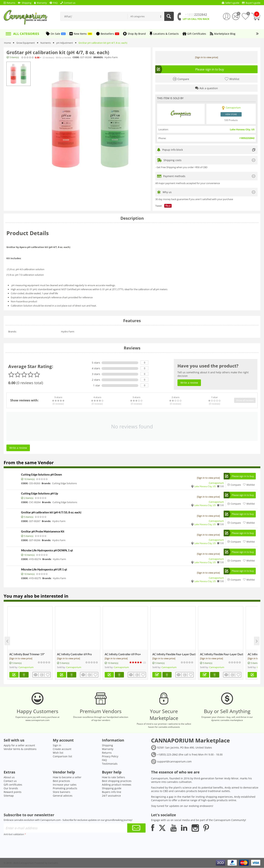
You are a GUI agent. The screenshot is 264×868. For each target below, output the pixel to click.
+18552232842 (247, 138)
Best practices (61, 781)
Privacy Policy (110, 756)
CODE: (76, 57)
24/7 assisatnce (111, 796)
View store (231, 114)
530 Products (231, 120)
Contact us (10, 781)
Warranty (108, 749)
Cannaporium (216, 483)
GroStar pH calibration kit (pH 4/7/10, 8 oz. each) (51, 512)
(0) (48, 58)
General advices (63, 796)
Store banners (62, 792)
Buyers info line (112, 792)
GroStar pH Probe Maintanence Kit (43, 531)
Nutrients (46, 43)
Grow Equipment (26, 43)
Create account (62, 749)
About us (9, 777)
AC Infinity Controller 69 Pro (74, 654)
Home (7, 43)
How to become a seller (67, 777)
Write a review (63, 58)
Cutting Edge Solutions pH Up (40, 493)
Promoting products (65, 788)
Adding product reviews (117, 785)
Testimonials (110, 764)
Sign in (57, 745)
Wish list (58, 753)
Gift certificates (13, 785)
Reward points (13, 792)
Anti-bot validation (14, 834)
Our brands (11, 788)
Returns (107, 753)
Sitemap (9, 796)
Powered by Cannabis (46, 863)
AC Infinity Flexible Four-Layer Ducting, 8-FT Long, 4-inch (222, 654)
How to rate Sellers (113, 777)
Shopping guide (112, 788)
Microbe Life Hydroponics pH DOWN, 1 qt (47, 550)
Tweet (159, 206)
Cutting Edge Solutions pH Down (42, 474)
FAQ (104, 760)
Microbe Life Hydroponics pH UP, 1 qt (44, 570)
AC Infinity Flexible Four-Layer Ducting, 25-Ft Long (174, 654)
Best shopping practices (117, 781)
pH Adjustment (65, 43)
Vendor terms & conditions (20, 749)
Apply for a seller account (19, 745)
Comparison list (62, 756)
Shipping (107, 745)
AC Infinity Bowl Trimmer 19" (27, 654)
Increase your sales (65, 785)
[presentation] (32, 844)
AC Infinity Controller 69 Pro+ (123, 654)
